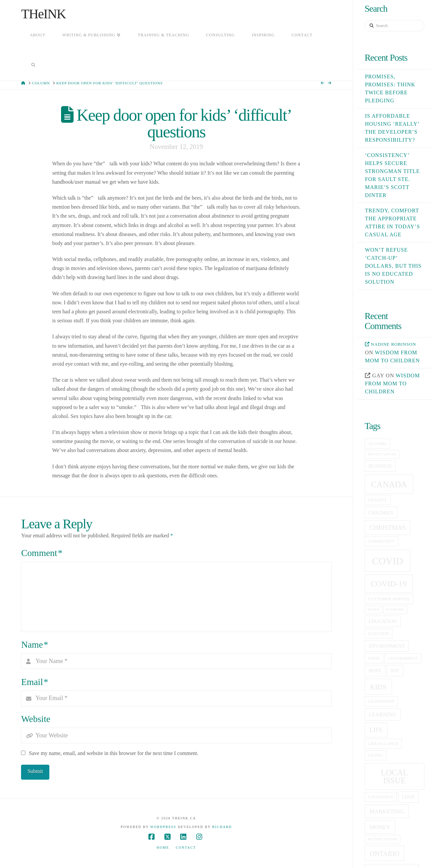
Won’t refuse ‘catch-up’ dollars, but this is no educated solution (393, 266)
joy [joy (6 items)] (395, 671)
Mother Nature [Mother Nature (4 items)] (383, 839)
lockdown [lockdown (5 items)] (380, 797)
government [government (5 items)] (403, 658)
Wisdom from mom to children (392, 383)
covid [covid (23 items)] (387, 561)
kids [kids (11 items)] (378, 687)
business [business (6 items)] (380, 466)
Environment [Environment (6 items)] (387, 646)
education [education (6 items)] (383, 621)
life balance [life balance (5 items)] (383, 744)
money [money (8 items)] (380, 827)
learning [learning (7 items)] (383, 714)
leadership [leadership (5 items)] (381, 701)
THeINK (43, 14)
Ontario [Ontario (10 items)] (384, 854)
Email (35, 682)
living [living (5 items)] (375, 755)
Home (163, 847)
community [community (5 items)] (381, 541)
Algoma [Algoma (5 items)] (377, 444)
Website (36, 719)
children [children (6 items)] (381, 513)
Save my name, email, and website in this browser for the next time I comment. (114, 753)
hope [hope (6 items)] (375, 671)
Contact (186, 847)
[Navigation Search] (33, 66)
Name (35, 645)
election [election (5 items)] (378, 634)
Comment (42, 553)
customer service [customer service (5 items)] (389, 599)
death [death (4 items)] (373, 609)
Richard (222, 827)
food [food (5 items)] (374, 658)
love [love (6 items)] (408, 797)
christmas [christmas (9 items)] (388, 527)
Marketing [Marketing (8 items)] (387, 811)
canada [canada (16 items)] (389, 484)
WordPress (163, 827)
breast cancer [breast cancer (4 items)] (382, 454)
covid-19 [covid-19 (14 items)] (388, 584)
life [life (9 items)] (376, 730)
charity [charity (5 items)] (377, 500)
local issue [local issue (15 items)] (394, 776)
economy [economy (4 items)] (395, 609)
